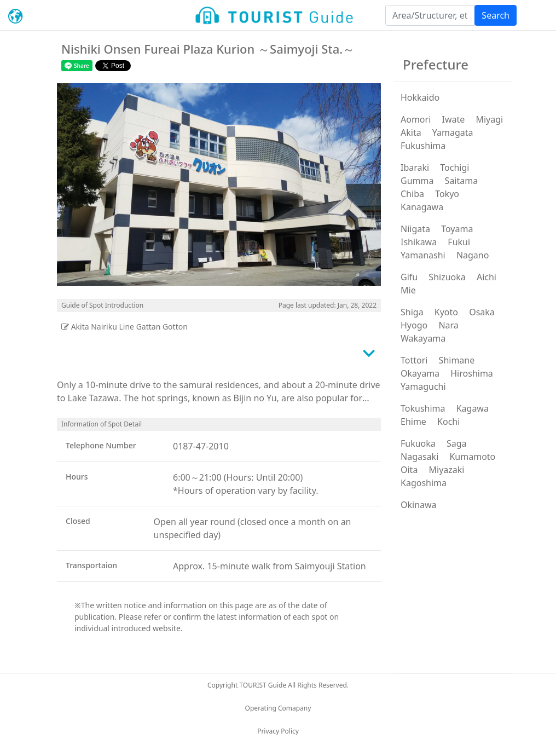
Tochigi (454, 168)
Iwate (453, 119)
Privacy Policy (278, 731)
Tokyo (447, 194)
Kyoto (446, 312)
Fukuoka (418, 443)
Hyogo (414, 325)
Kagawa (473, 408)
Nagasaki (419, 457)
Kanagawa (422, 207)
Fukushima (423, 146)
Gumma (417, 181)
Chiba (412, 194)
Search (496, 15)
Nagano (473, 255)
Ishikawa (419, 242)
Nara (448, 325)
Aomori (416, 119)
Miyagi (489, 119)
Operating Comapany (278, 708)
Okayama (420, 373)
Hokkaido (420, 97)
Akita (411, 132)
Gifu (409, 277)
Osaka (482, 312)
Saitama (462, 181)
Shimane (457, 360)
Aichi (486, 277)
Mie (408, 290)
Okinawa (419, 505)
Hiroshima (472, 373)
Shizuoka (447, 277)
